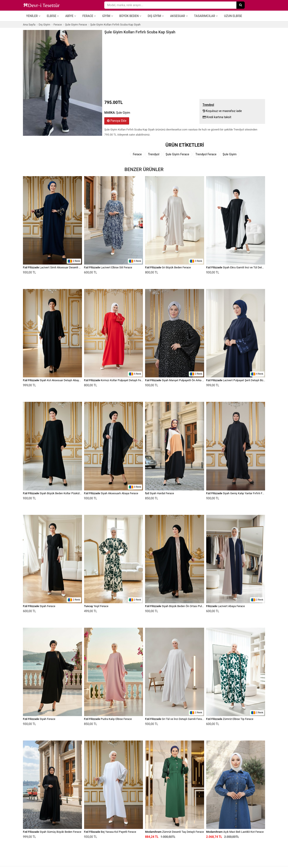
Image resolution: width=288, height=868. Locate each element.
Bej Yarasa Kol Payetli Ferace (110, 832)
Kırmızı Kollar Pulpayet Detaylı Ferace (115, 380)
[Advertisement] (185, 66)
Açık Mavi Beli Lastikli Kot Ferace (235, 832)
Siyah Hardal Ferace (160, 493)
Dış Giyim (156, 16)
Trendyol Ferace (206, 154)
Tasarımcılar (206, 16)
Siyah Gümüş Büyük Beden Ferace (52, 832)
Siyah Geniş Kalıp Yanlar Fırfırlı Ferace (238, 493)
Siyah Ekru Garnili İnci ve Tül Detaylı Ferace (241, 267)
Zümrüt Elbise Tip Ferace (230, 719)
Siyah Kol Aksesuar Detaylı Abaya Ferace (56, 380)
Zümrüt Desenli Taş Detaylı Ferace (174, 832)
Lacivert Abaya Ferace (226, 606)
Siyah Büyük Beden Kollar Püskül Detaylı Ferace (60, 493)
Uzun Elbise (233, 16)
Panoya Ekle (117, 121)
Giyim (108, 16)
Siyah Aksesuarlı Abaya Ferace (111, 493)
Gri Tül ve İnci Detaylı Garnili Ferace (175, 719)
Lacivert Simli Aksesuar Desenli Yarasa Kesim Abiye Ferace (67, 267)
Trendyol (154, 154)
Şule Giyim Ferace (177, 154)
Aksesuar (179, 16)
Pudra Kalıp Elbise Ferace (108, 719)
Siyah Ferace (39, 606)
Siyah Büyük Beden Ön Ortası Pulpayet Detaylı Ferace (186, 606)
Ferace (89, 16)
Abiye (71, 16)
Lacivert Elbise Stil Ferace (108, 267)
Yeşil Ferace (96, 606)
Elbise (53, 16)
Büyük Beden (130, 16)
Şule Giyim (230, 154)
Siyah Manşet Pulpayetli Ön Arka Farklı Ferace (181, 380)
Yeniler (33, 16)
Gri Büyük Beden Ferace (168, 267)
